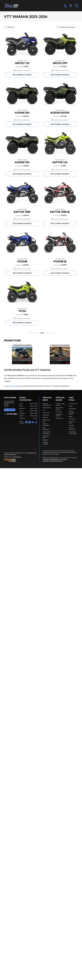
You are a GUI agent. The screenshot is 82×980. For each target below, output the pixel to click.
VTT (44, 410)
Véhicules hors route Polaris (47, 433)
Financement (59, 418)
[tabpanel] (28, 411)
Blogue (71, 406)
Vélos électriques (46, 429)
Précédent (32, 333)
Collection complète (45, 443)
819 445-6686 (10, 414)
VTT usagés (59, 412)
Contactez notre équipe (12, 386)
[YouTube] (33, 422)
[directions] (71, 6)
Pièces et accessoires (72, 429)
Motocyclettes (47, 408)
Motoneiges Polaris (46, 437)
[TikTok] (36, 422)
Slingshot (45, 417)
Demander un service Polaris (73, 433)
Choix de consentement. (56, 461)
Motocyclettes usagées (60, 408)
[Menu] (77, 6)
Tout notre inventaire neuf (47, 404)
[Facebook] (27, 422)
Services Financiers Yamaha (72, 412)
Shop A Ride (18, 457)
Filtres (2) (9, 27)
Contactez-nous (73, 404)
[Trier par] (67, 27)
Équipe (71, 417)
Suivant (51, 333)
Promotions (72, 419)
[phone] (65, 6)
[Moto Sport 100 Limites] (13, 6)
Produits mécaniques (46, 425)
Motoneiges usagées (59, 415)
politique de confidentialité (51, 459)
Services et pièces (72, 422)
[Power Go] (22, 460)
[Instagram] (30, 422)
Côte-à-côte (46, 412)
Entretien (71, 425)
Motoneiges (46, 415)
